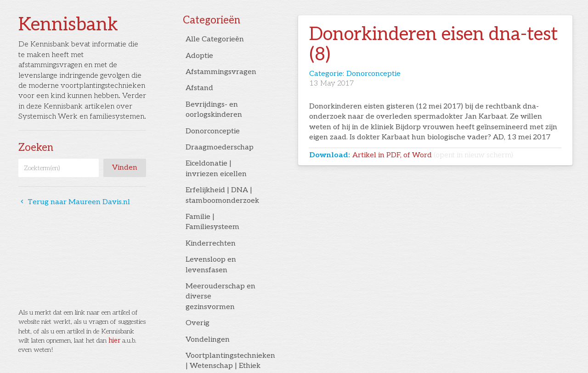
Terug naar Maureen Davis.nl (74, 202)
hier (114, 341)
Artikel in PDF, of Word (433, 155)
